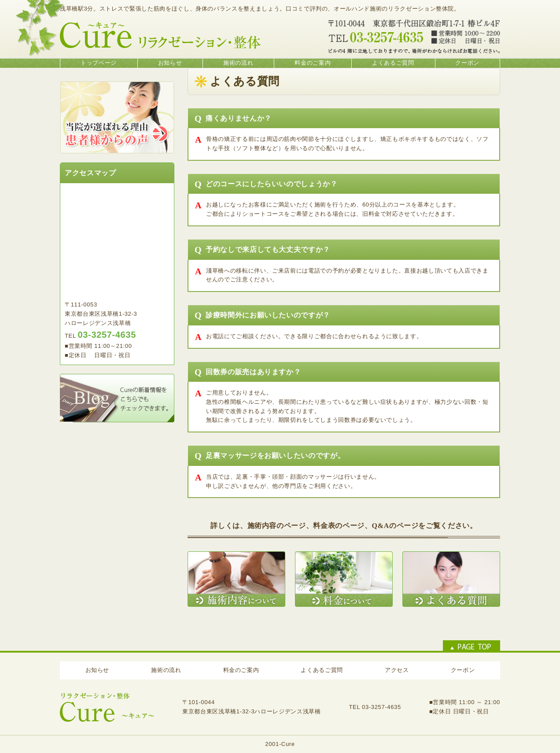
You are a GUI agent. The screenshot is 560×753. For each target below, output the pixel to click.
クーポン (467, 63)
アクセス (397, 670)
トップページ (99, 63)
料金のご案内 (313, 63)
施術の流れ (238, 63)
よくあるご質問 (393, 63)
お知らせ (170, 63)
